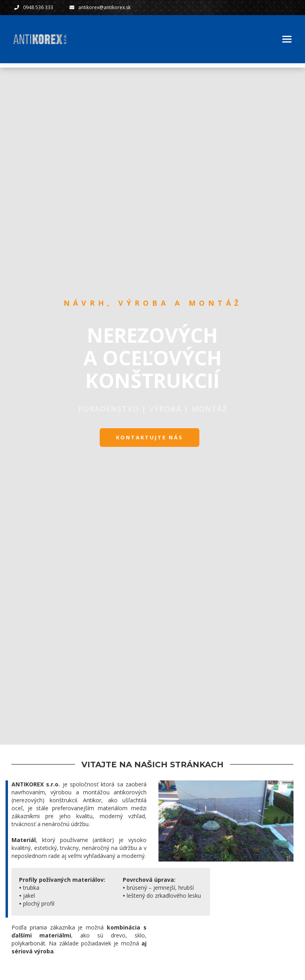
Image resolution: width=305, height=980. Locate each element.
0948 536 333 (38, 7)
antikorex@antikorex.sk (106, 7)
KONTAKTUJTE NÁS (150, 437)
